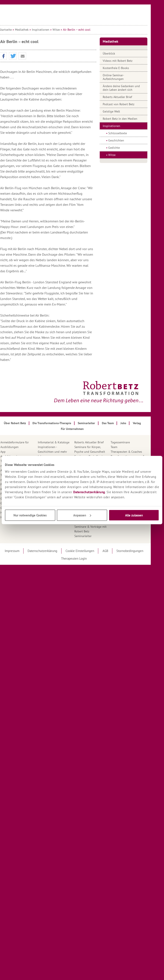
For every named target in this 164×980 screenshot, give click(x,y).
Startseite (15, 30)
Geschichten (126, 140)
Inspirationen (50, 30)
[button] (13, 56)
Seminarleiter (93, 536)
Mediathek (32, 30)
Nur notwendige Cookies (30, 515)
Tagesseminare (130, 442)
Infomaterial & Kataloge (63, 442)
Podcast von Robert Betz (128, 104)
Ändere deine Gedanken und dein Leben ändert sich (131, 88)
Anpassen (82, 515)
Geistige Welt (121, 111)
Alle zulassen (134, 515)
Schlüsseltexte (127, 133)
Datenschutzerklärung (89, 492)
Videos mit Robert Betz (127, 61)
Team (124, 447)
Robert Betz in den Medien (130, 119)
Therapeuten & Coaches (136, 452)
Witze (66, 30)
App (13, 452)
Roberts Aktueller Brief (127, 97)
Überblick (119, 53)
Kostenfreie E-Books (125, 68)
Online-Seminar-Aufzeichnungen (123, 77)
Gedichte (124, 148)
